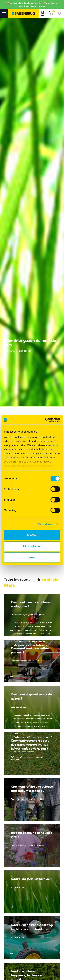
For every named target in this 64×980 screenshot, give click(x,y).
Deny (32, 557)
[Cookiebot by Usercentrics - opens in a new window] (46, 420)
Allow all (32, 535)
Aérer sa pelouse (18, 799)
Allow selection (32, 546)
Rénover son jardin (36, 661)
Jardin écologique (36, 615)
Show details (46, 524)
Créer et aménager (19, 615)
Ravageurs (15, 760)
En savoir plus (11, 630)
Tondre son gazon (18, 888)
